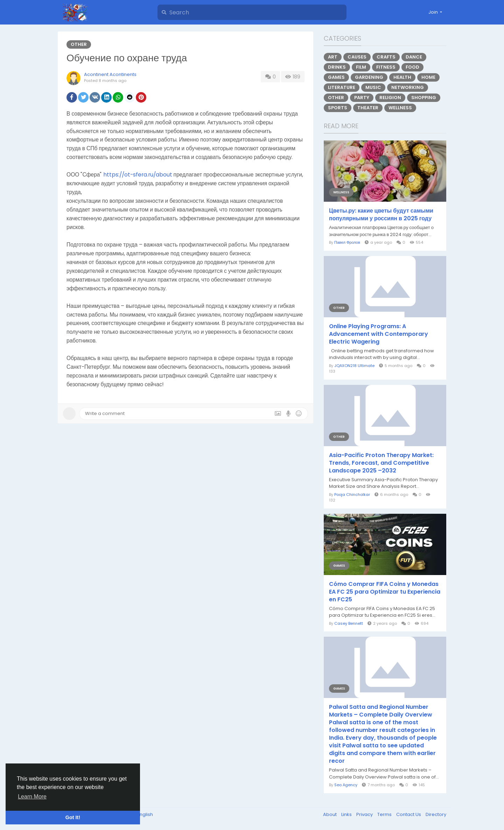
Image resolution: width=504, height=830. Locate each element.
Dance (414, 57)
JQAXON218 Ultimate (354, 366)
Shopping (424, 98)
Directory (436, 814)
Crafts (386, 57)
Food (412, 67)
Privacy (365, 814)
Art (333, 57)
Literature (342, 87)
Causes (357, 57)
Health (402, 77)
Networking (408, 87)
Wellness (400, 108)
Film (361, 67)
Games (336, 77)
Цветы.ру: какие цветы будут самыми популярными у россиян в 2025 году (381, 215)
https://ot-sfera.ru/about (138, 175)
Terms (385, 814)
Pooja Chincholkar (352, 494)
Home (428, 77)
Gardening (369, 77)
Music (373, 87)
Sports (338, 108)
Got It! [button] (73, 817)
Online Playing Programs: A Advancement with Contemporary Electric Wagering (379, 334)
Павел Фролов (347, 242)
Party (362, 98)
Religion (390, 98)
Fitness (386, 67)
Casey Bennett (349, 623)
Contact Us (409, 814)
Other (79, 44)
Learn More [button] (32, 797)
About (330, 814)
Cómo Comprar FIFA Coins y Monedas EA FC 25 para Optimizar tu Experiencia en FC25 (385, 592)
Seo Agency (346, 785)
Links (347, 814)
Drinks (337, 67)
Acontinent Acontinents (110, 74)
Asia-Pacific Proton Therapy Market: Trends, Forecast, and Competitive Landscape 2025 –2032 (381, 463)
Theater (368, 108)
